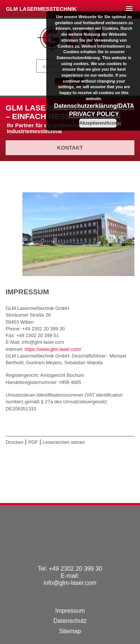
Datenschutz (70, 621)
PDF (33, 442)
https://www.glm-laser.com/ (53, 349)
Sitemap (70, 631)
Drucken (15, 442)
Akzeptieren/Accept (98, 123)
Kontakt (70, 148)
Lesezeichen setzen (64, 442)
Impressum (70, 611)
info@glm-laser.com (70, 583)
